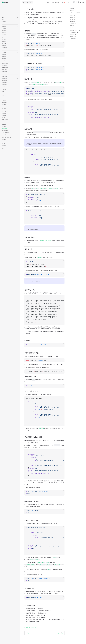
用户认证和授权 (73, 19)
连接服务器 (72, 21)
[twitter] (81, 2)
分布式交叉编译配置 (74, 34)
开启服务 (72, 11)
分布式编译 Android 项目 (75, 30)
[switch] (74, 2)
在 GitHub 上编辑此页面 (30, 627)
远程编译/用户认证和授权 (46, 240)
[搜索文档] (28, 2)
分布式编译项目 (73, 24)
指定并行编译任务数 (74, 28)
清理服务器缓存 (73, 37)
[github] (78, 2)
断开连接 (72, 26)
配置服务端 (72, 15)
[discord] (83, 2)
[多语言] (69, 2)
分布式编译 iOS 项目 (74, 32)
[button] (10, 17)
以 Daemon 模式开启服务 (75, 13)
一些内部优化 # (73, 39)
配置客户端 (72, 17)
